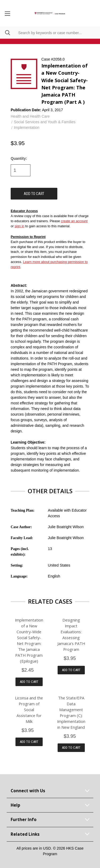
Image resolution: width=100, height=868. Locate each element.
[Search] (5, 33)
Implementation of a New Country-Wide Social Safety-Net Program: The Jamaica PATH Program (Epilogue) (29, 640)
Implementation (27, 128)
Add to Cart (29, 682)
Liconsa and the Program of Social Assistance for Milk (29, 710)
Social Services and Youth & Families (45, 122)
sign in (19, 226)
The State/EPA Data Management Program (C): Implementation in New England (71, 712)
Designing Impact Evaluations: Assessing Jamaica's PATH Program (71, 635)
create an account (74, 221)
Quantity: (19, 158)
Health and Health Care (30, 116)
